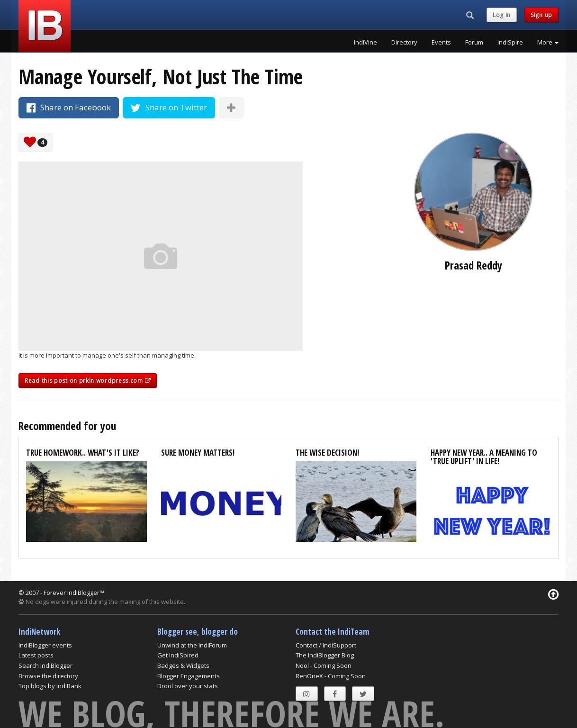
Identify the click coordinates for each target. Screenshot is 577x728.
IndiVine (365, 42)
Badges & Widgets (183, 665)
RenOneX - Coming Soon (331, 676)
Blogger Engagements (189, 676)
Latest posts (36, 655)
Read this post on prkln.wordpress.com (88, 381)
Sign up (541, 15)
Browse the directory (48, 676)
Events (441, 42)
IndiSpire (510, 42)
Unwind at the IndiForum (192, 645)
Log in (502, 15)
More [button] (548, 42)
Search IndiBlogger (45, 665)
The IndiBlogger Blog (325, 655)
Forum (474, 42)
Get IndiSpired (178, 655)
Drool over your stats (188, 686)
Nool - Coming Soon (324, 665)
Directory (404, 42)
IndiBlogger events (45, 645)
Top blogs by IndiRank (50, 686)
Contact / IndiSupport (326, 645)
